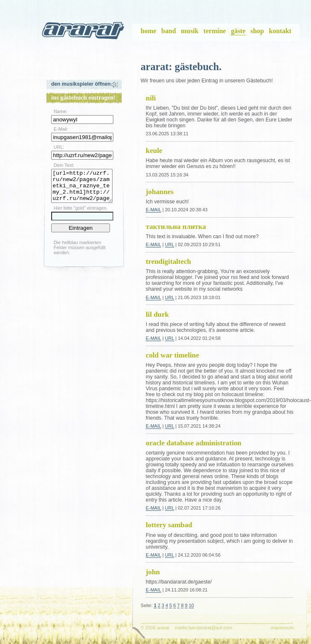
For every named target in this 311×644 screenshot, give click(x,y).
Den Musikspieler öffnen (81, 84)
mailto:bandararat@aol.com (204, 628)
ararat (84, 32)
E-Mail (153, 210)
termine (215, 31)
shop (257, 31)
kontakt (280, 31)
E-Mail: (61, 129)
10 (191, 605)
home (148, 31)
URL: (59, 147)
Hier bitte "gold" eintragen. (81, 214)
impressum (282, 628)
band (169, 31)
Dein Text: (64, 165)
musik (190, 31)
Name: (61, 111)
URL (170, 244)
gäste (238, 31)
